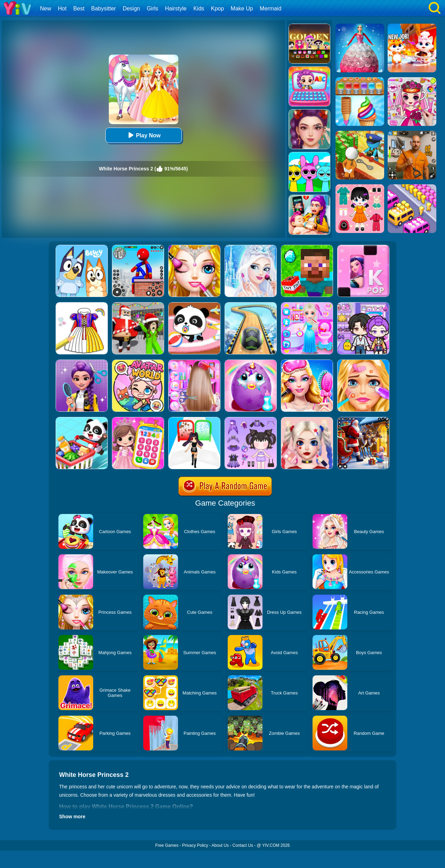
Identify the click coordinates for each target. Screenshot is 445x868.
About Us (220, 845)
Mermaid (270, 9)
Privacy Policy (195, 845)
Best (79, 9)
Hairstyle (176, 9)
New (46, 9)
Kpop (217, 9)
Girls (152, 9)
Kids (199, 9)
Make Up (242, 9)
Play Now (143, 135)
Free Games (167, 845)
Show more (72, 817)
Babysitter (103, 9)
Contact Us (243, 845)
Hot (62, 9)
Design (131, 9)
